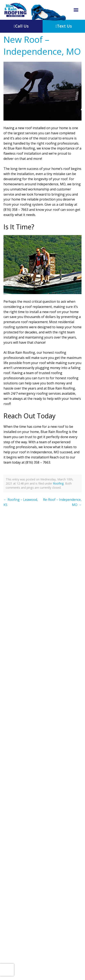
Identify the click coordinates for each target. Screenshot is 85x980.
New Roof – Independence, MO (42, 45)
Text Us (64, 26)
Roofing (58, 483)
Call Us (21, 26)
